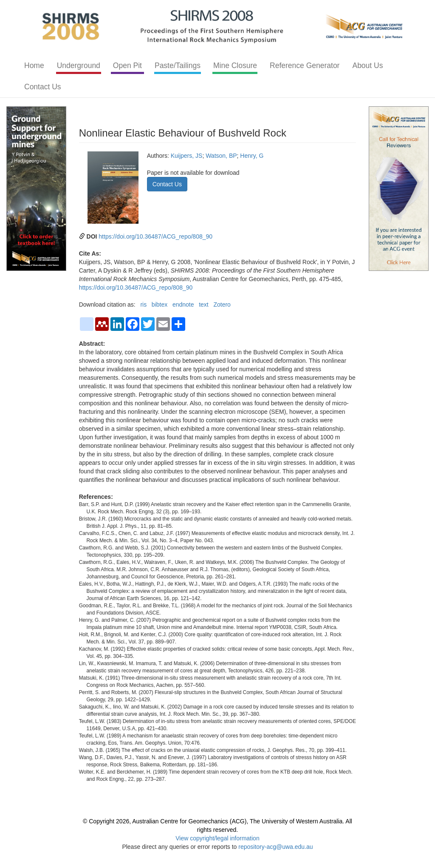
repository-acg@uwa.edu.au (275, 847)
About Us (367, 65)
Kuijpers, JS (187, 156)
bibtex (160, 305)
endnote (183, 305)
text (204, 305)
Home (34, 65)
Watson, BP (221, 156)
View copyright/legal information (217, 838)
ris (143, 305)
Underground (79, 65)
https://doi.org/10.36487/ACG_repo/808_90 (155, 236)
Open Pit (127, 65)
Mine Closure (235, 65)
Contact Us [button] (167, 184)
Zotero (222, 305)
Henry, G (252, 156)
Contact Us (43, 87)
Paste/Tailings (178, 65)
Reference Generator (305, 65)
